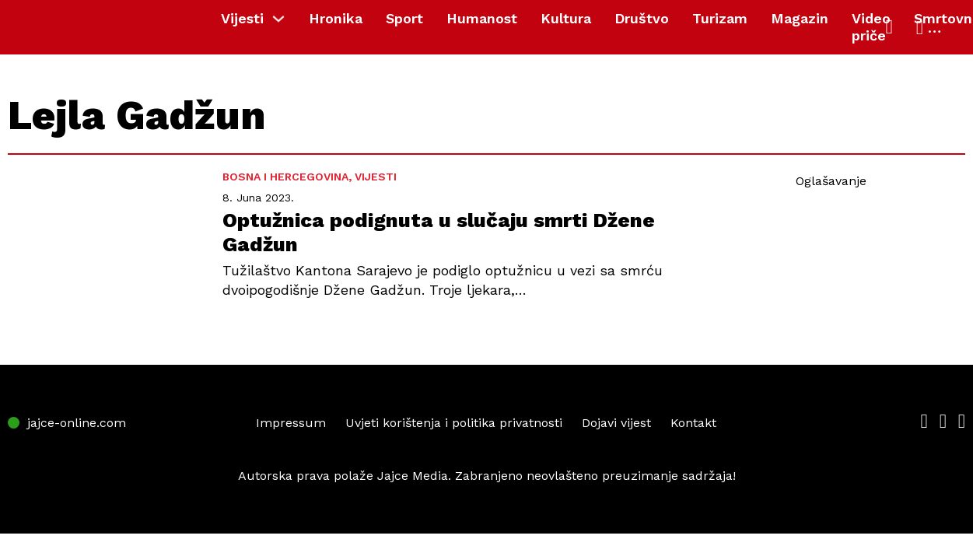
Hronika (336, 18)
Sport (404, 18)
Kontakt (693, 423)
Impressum (291, 423)
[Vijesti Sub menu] (282, 19)
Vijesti (242, 18)
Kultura (566, 18)
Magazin (800, 18)
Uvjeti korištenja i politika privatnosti (454, 423)
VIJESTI (376, 177)
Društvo (642, 18)
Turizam (720, 18)
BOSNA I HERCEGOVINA (285, 177)
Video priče (871, 27)
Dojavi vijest (616, 423)
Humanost (482, 18)
